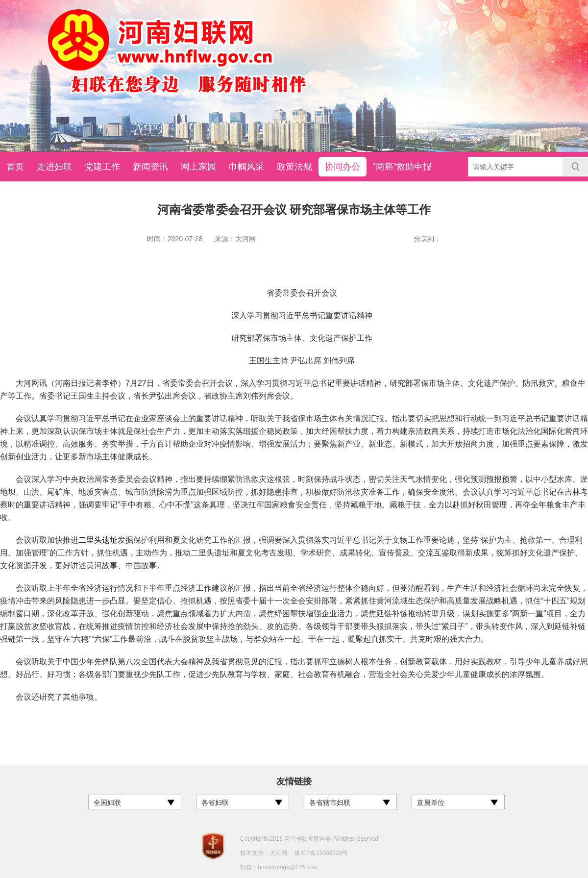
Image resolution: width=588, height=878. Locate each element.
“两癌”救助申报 (402, 167)
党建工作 (102, 167)
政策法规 (294, 167)
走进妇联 (54, 167)
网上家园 (198, 167)
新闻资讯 (150, 167)
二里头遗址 (98, 540)
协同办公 (343, 167)
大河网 (278, 853)
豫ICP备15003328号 (321, 853)
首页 (15, 167)
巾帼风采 (246, 167)
